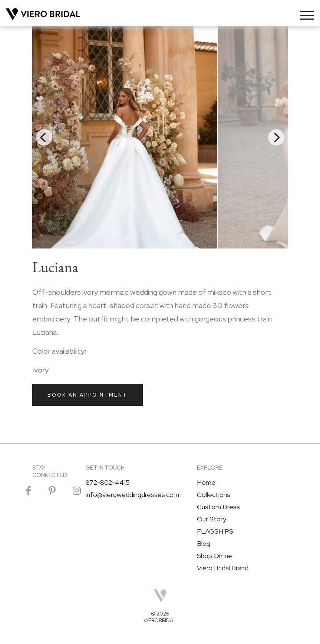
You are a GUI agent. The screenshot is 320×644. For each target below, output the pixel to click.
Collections (214, 495)
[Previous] (44, 137)
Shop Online (215, 556)
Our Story (212, 519)
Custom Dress (218, 507)
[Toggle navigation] (307, 15)
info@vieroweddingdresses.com (132, 495)
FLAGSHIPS (215, 531)
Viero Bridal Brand (223, 568)
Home (206, 483)
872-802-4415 (108, 483)
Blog (204, 544)
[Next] (276, 137)
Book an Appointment (88, 395)
